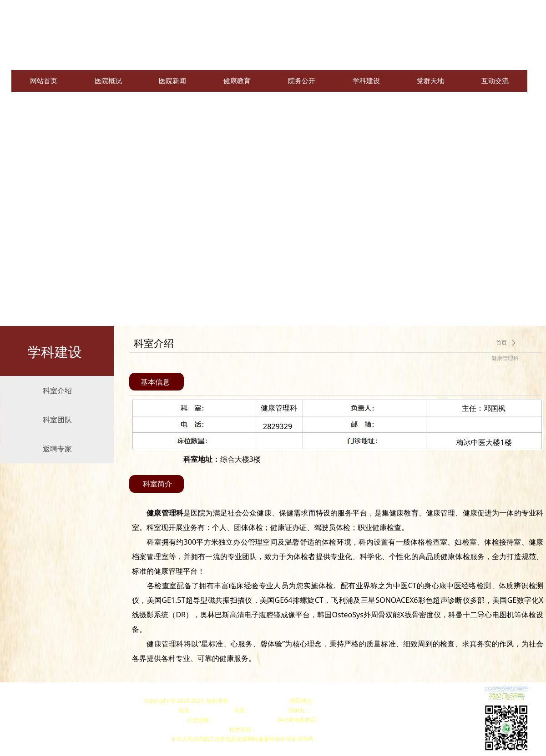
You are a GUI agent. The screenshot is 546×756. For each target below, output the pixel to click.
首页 (501, 343)
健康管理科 (505, 358)
